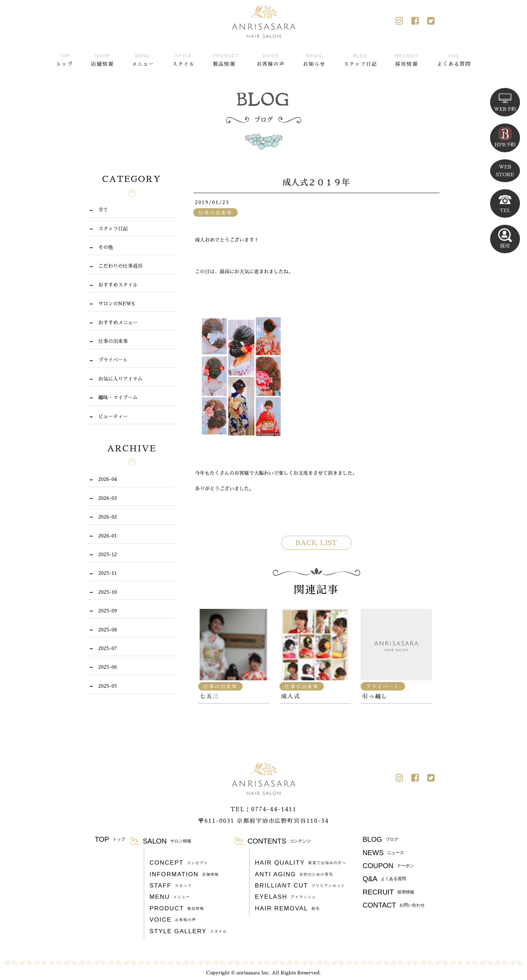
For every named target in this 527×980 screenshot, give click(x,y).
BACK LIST (316, 543)
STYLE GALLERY (188, 931)
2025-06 (108, 667)
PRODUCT (177, 909)
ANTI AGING (294, 874)
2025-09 (108, 611)
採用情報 (407, 59)
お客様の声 (271, 59)
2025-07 (108, 648)
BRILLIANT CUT (300, 886)
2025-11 (108, 573)
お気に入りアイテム (121, 379)
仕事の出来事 (113, 341)
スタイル (184, 59)
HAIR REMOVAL (287, 909)
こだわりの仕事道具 (121, 266)
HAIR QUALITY (301, 863)
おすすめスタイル (118, 285)
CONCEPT (179, 863)
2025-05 (108, 686)
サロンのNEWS (117, 304)
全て (103, 210)
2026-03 (108, 498)
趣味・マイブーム (118, 397)
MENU (170, 897)
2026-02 (108, 517)
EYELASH (285, 897)
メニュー (143, 59)
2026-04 (108, 479)
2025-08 (108, 630)
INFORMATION (184, 874)
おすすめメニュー (118, 323)
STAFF (171, 886)
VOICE (173, 920)
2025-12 (108, 554)
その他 (106, 247)
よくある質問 (454, 59)
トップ (65, 59)
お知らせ (314, 59)
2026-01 (108, 536)
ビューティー (113, 416)
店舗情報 (102, 59)
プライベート (113, 360)
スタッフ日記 (360, 59)
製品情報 (226, 59)
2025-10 (108, 592)
